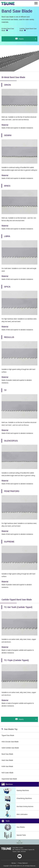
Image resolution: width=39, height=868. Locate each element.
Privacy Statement (23, 863)
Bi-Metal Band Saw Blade (8, 30)
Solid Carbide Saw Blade (10, 748)
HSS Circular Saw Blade (10, 742)
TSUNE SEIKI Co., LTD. (8, 3)
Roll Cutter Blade (7, 773)
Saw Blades (12, 827)
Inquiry (21, 39)
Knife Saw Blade (7, 766)
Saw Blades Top (11, 729)
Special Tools (13, 835)
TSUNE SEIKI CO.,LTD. (6, 849)
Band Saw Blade (7, 754)
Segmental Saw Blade (9, 779)
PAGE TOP (19, 843)
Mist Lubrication (14, 815)
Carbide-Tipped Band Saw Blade (28, 30)
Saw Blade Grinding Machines (17, 807)
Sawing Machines (14, 791)
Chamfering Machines (16, 799)
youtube (20, 856)
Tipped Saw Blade (8, 735)
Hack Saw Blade (7, 760)
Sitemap (14, 863)
